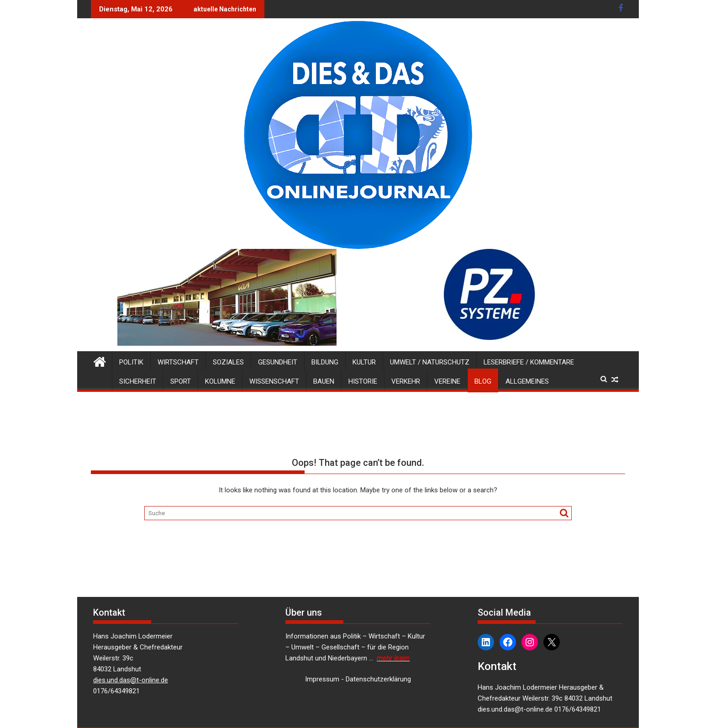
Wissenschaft (274, 381)
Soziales (228, 362)
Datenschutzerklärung (378, 679)
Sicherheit (138, 381)
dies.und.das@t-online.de (131, 680)
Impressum (322, 679)
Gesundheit (278, 362)
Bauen (324, 381)
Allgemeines (527, 381)
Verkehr (406, 381)
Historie (363, 381)
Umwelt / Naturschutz (430, 362)
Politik (131, 362)
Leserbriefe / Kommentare (529, 362)
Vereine (447, 381)
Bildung (325, 362)
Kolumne (220, 381)
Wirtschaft (178, 362)
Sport (181, 381)
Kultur (364, 362)
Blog (483, 381)
